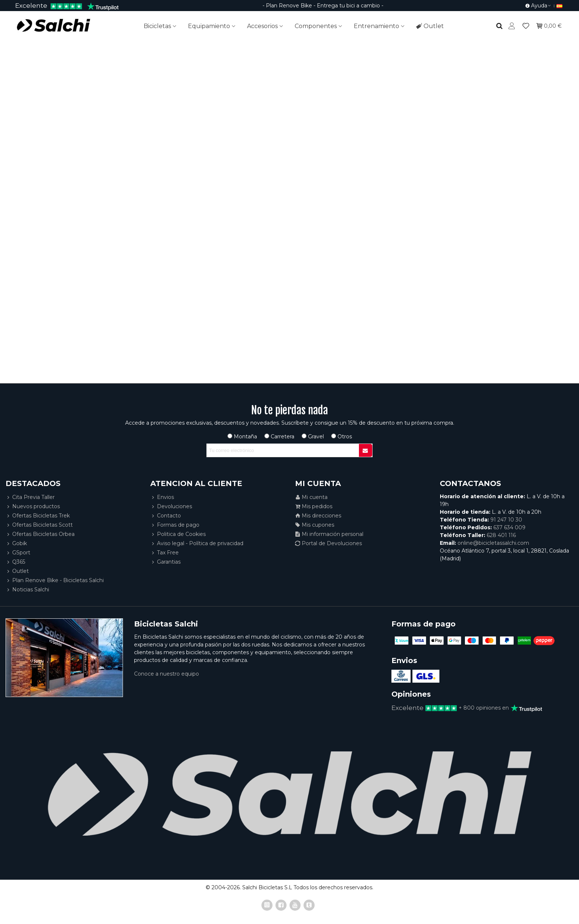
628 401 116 (501, 535)
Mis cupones (315, 525)
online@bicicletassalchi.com (493, 543)
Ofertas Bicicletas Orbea (40, 534)
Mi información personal (329, 534)
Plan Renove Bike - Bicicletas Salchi (55, 580)
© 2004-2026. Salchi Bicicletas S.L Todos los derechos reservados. (289, 887)
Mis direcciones (318, 516)
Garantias (165, 562)
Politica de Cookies (178, 534)
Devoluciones (171, 507)
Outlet (430, 26)
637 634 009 (509, 527)
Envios (162, 497)
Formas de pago (175, 525)
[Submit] (366, 450)
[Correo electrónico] (283, 450)
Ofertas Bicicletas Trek (38, 516)
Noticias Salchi (27, 590)
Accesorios (262, 26)
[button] (538, 6)
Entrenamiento (376, 26)
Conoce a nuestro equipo (167, 674)
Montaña (242, 436)
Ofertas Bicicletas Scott (39, 525)
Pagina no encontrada (290, 172)
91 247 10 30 (506, 520)
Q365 (15, 562)
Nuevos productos (33, 507)
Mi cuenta (311, 497)
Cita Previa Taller (30, 497)
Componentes (316, 26)
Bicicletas (157, 26)
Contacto (166, 516)
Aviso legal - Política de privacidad (197, 543)
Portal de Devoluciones (328, 543)
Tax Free (165, 553)
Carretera (279, 436)
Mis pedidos (314, 507)
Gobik (16, 543)
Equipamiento (209, 26)
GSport (18, 553)
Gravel (313, 436)
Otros (342, 436)
